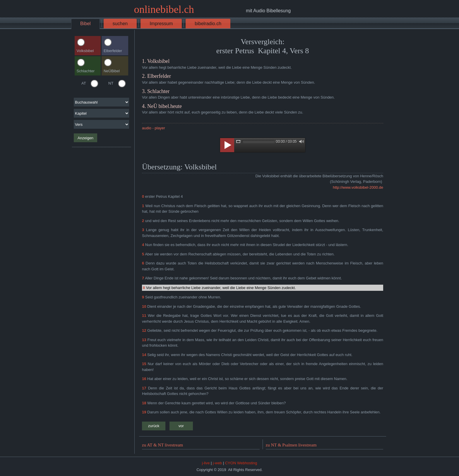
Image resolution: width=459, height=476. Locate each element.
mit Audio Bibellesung (268, 11)
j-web (217, 463)
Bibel (85, 24)
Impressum (161, 24)
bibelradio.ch (208, 24)
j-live (206, 463)
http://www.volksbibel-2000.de (358, 187)
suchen (120, 24)
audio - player (154, 128)
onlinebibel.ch (164, 9)
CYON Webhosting (241, 463)
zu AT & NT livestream (162, 445)
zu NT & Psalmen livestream (291, 445)
